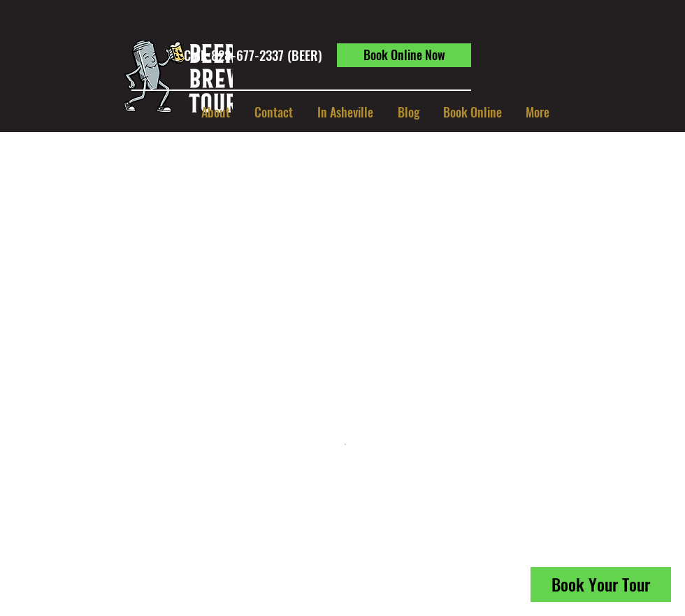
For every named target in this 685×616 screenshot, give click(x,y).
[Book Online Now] (404, 55)
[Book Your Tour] (601, 585)
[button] (345, 112)
